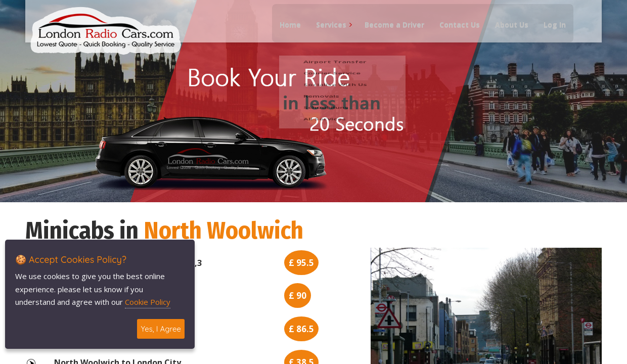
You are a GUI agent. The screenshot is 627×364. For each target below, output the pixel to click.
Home (286, 31)
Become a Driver (390, 31)
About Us (507, 31)
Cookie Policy (148, 302)
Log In (550, 31)
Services (327, 31)
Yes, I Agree (161, 329)
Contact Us (455, 31)
